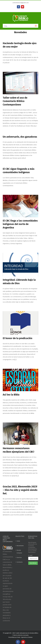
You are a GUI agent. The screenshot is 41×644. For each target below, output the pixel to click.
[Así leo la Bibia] (20, 380)
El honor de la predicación (18, 338)
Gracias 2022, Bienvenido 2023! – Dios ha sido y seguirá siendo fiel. (20, 490)
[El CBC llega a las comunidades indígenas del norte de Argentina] (20, 206)
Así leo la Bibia (11, 395)
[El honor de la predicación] (20, 323)
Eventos (19, 557)
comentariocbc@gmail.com (20, 3)
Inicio (18, 541)
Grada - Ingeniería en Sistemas (25, 637)
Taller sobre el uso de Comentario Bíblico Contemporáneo (15, 101)
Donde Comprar (19, 552)
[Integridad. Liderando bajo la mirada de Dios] (20, 265)
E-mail (30, 555)
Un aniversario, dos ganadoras (20, 137)
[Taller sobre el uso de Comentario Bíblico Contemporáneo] (20, 83)
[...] (35, 126)
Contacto (20, 562)
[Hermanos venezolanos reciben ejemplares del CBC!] (20, 434)
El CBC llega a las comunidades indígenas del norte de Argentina (20, 224)
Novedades (20, 546)
